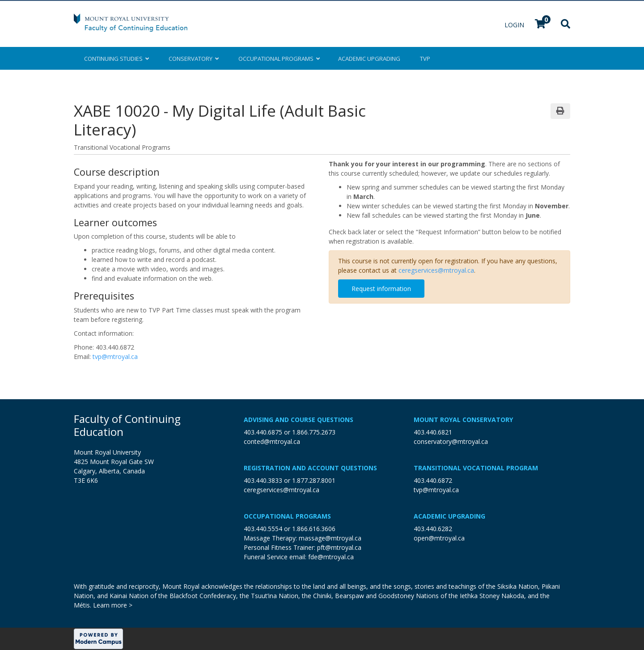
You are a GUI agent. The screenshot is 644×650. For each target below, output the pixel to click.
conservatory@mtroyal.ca (451, 441)
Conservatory (194, 59)
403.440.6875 (263, 432)
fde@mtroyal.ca (331, 557)
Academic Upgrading (449, 516)
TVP (425, 59)
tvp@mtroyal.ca (115, 357)
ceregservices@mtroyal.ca (436, 270)
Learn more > (113, 605)
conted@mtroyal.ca (272, 441)
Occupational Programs (287, 516)
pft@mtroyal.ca (339, 547)
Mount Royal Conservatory (463, 420)
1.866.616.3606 (314, 529)
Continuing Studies (117, 59)
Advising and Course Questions (299, 420)
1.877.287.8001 (314, 480)
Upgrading (369, 59)
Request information (381, 289)
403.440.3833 (263, 480)
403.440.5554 (263, 529)
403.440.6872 (433, 480)
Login (515, 25)
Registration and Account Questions (310, 468)
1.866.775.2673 (314, 432)
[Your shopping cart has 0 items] (541, 25)
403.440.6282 (433, 529)
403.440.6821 (433, 432)
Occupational (278, 59)
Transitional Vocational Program (476, 468)
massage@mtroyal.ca (330, 538)
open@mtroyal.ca (439, 538)
